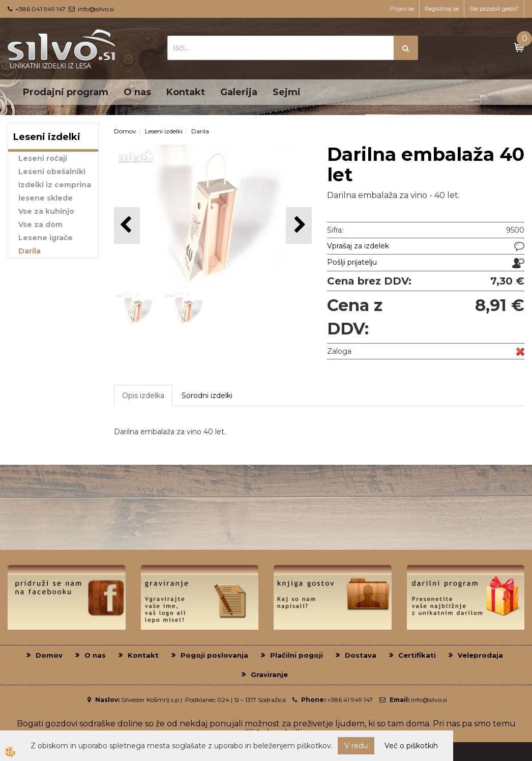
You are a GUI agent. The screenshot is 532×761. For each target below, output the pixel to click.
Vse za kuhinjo (46, 211)
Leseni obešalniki (52, 172)
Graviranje (269, 674)
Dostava (361, 655)
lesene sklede (46, 198)
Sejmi (287, 92)
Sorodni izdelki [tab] (207, 396)
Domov (125, 131)
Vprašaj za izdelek (358, 246)
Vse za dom (40, 224)
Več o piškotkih (411, 746)
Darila (29, 251)
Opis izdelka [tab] (143, 396)
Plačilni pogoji (297, 655)
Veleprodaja (480, 655)
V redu (356, 746)
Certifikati (417, 655)
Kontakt (186, 92)
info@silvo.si (96, 9)
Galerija (239, 92)
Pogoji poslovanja (214, 655)
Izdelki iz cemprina (55, 185)
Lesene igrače (46, 238)
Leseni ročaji (43, 158)
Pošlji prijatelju (352, 262)
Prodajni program (66, 92)
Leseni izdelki (164, 131)
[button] (299, 225)
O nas (137, 92)
